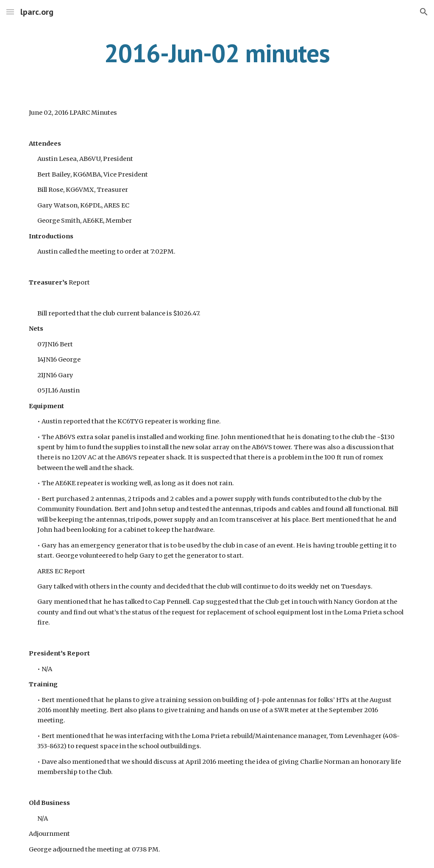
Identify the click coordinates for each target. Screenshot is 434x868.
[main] (217, 53)
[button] (10, 12)
